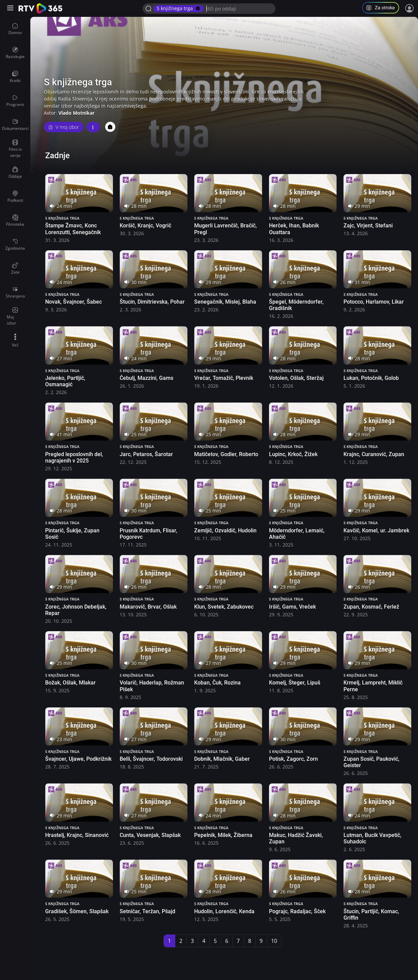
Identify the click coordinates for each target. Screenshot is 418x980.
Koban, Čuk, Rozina (217, 683)
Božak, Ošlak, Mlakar (70, 683)
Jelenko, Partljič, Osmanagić (65, 381)
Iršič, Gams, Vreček (292, 607)
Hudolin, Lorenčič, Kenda (224, 911)
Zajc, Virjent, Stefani (368, 226)
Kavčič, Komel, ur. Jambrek (376, 530)
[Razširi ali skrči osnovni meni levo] (11, 9)
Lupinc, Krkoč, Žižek (293, 454)
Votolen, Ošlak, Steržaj (296, 378)
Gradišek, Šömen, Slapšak (77, 911)
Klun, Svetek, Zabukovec (224, 607)
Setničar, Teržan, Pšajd (147, 911)
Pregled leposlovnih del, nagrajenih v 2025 (74, 457)
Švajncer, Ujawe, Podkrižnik (78, 759)
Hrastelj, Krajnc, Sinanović (77, 835)
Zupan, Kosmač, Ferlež (371, 607)
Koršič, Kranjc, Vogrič (145, 226)
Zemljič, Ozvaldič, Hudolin (225, 530)
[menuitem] (15, 29)
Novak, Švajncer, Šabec (73, 302)
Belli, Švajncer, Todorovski (151, 759)
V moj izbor (64, 127)
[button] (383, 9)
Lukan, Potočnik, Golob (371, 378)
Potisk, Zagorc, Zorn (293, 759)
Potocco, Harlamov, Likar (374, 302)
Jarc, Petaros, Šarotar (146, 454)
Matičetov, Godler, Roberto (226, 454)
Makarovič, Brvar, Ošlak (148, 607)
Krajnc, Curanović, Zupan (374, 454)
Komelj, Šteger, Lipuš (295, 683)
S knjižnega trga (62, 218)
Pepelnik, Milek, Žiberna (223, 835)
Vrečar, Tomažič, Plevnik (224, 378)
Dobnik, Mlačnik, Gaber (222, 759)
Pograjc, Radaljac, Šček (297, 911)
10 (274, 941)
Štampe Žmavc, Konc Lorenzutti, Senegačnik (73, 229)
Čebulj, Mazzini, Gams (146, 378)
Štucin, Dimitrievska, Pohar (152, 302)
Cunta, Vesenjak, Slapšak (150, 835)
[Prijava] (410, 8)
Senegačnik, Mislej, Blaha (225, 302)
